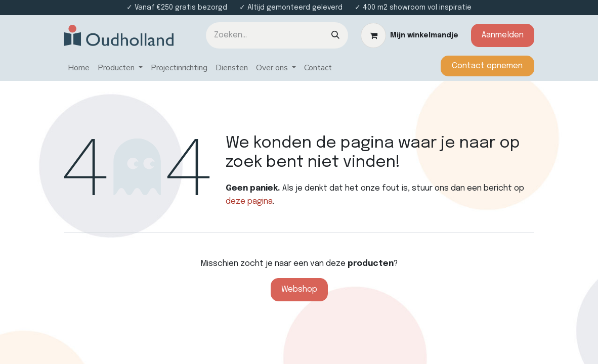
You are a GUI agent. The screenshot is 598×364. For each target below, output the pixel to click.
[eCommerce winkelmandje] (410, 35)
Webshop (299, 289)
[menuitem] (79, 68)
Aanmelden (503, 35)
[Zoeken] (335, 35)
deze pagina (249, 201)
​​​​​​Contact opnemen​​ (487, 66)
